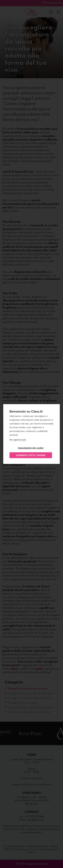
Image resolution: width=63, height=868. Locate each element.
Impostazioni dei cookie (31, 448)
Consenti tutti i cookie (31, 455)
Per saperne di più (18, 440)
